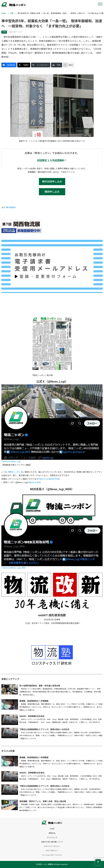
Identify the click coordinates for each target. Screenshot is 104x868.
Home (4, 13)
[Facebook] (9, 65)
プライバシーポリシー (52, 846)
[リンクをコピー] (41, 65)
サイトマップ (52, 838)
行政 (12, 13)
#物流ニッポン (14, 472)
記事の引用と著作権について (52, 842)
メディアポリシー (52, 851)
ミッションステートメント (52, 855)
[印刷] (57, 65)
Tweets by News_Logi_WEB (14, 568)
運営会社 (52, 833)
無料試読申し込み (52, 182)
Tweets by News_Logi (11, 461)
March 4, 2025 (35, 482)
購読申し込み (52, 192)
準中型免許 (11, 207)
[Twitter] (24, 65)
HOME (52, 829)
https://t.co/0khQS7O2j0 (49, 479)
